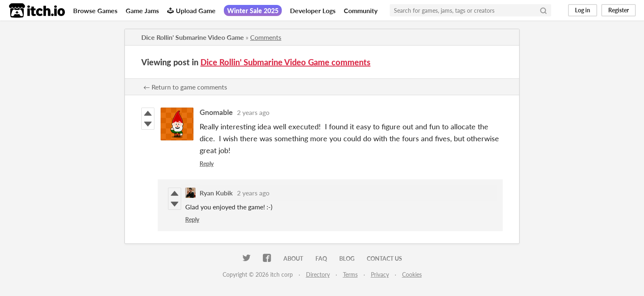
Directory (318, 274)
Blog (347, 258)
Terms (350, 274)
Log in (583, 10)
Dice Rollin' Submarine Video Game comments (285, 62)
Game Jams (142, 10)
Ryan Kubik (216, 193)
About (293, 258)
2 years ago (253, 112)
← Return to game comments (185, 87)
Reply (207, 164)
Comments (266, 37)
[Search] (543, 10)
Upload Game (191, 10)
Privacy (380, 274)
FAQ (321, 258)
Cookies (412, 274)
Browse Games (95, 10)
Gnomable (216, 112)
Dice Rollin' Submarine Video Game (193, 37)
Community (361, 10)
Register (619, 10)
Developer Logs (313, 10)
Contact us (384, 258)
